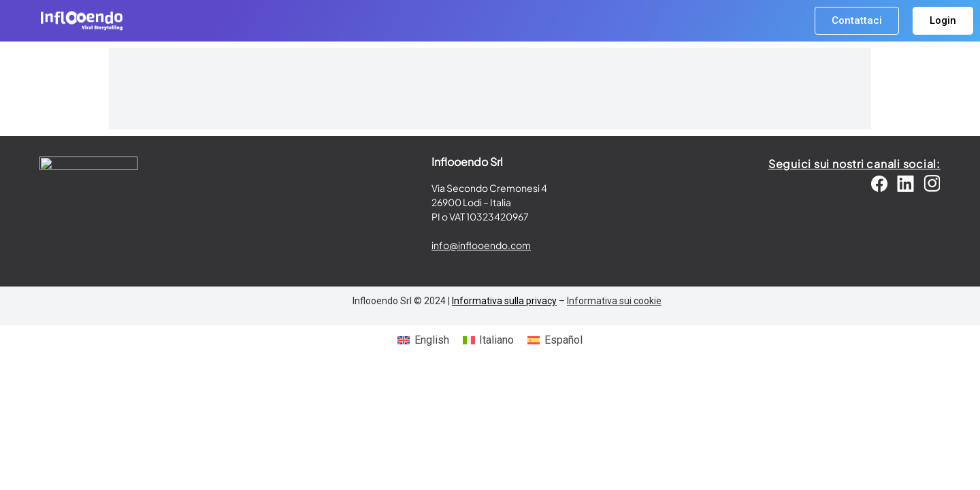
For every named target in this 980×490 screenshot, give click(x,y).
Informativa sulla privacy (504, 301)
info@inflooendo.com (481, 245)
